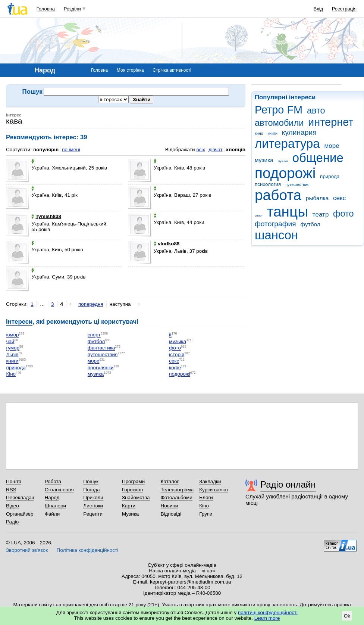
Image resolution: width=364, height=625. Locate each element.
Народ (52, 497)
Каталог (170, 481)
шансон (276, 235)
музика (264, 160)
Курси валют (214, 490)
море (332, 146)
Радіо (12, 522)
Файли (52, 514)
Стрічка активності (172, 70)
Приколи (93, 497)
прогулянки (101, 368)
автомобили (279, 123)
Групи (206, 514)
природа (330, 176)
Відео (12, 506)
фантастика (101, 348)
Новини (170, 506)
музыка (283, 161)
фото (343, 214)
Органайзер (20, 514)
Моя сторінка (130, 70)
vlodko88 (167, 244)
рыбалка (317, 198)
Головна (46, 9)
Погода (91, 490)
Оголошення (59, 490)
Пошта (14, 481)
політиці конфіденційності (268, 612)
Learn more (267, 618)
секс (339, 198)
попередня (91, 304)
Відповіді (171, 514)
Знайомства (136, 497)
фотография (275, 224)
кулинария (299, 132)
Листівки (93, 506)
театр (321, 214)
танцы (288, 212)
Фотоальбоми (177, 497)
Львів (12, 355)
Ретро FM (279, 110)
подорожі (285, 173)
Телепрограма (177, 490)
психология (268, 184)
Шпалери (55, 506)
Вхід (318, 9)
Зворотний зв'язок (27, 550)
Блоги (206, 497)
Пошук (91, 481)
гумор (13, 348)
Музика (130, 514)
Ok (347, 616)
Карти (129, 506)
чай (10, 341)
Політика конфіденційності (87, 550)
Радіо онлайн (288, 484)
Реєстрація (344, 9)
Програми (133, 481)
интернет (331, 122)
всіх (200, 150)
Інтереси (19, 322)
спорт (259, 216)
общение (318, 158)
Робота (53, 481)
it (170, 335)
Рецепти (93, 514)
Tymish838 (46, 216)
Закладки (210, 481)
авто (316, 111)
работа (278, 195)
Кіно (11, 374)
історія (177, 355)
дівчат (216, 150)
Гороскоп (132, 490)
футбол (310, 224)
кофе (175, 368)
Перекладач (20, 497)
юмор (12, 335)
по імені (71, 150)
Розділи (72, 9)
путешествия (297, 184)
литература (287, 144)
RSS (11, 490)
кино (259, 133)
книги (272, 133)
